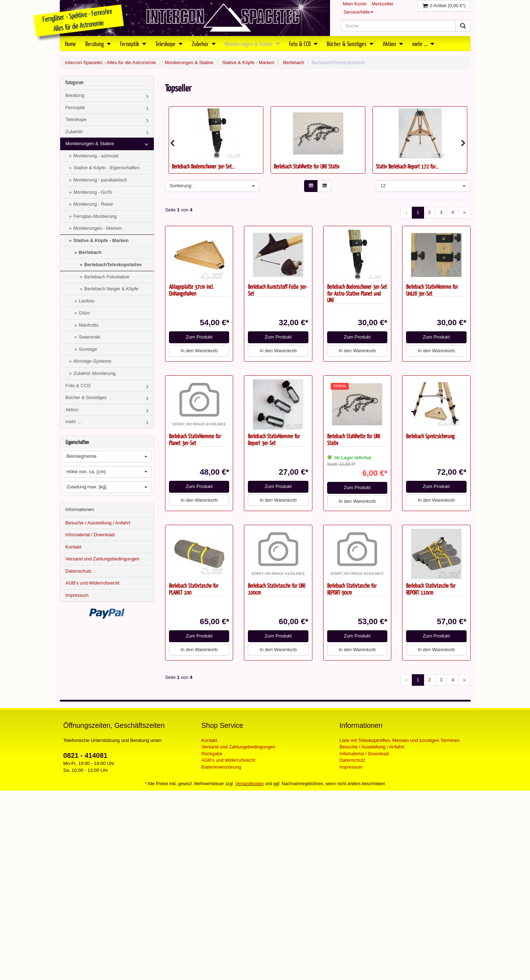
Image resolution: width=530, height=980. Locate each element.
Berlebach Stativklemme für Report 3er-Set (274, 439)
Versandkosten (250, 784)
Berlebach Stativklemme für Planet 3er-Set (195, 439)
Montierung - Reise (93, 204)
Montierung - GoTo (93, 192)
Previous (172, 143)
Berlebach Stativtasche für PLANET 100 (194, 589)
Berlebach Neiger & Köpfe (111, 289)
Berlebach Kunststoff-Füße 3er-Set (278, 290)
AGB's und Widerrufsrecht (93, 583)
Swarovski (90, 337)
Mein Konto (355, 4)
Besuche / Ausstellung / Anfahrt (98, 523)
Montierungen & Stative (252, 44)
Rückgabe (212, 754)
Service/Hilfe (359, 12)
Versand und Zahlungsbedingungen (103, 559)
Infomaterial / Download (90, 535)
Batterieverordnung (221, 767)
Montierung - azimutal (96, 156)
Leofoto (87, 301)
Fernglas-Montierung (95, 216)
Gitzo (84, 313)
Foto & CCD (303, 44)
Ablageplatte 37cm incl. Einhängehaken (191, 290)
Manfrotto (89, 325)
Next (463, 143)
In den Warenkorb (199, 351)
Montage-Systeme (93, 361)
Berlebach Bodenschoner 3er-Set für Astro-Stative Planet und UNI (357, 293)
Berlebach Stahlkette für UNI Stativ (307, 166)
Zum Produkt (199, 337)
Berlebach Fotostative (107, 277)
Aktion (393, 44)
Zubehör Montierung (95, 373)
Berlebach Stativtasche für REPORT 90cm (352, 589)
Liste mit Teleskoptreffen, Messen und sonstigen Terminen (400, 740)
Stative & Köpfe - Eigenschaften (107, 168)
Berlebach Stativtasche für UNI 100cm (277, 589)
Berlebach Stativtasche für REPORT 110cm (431, 589)
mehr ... (423, 44)
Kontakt (74, 547)
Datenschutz (79, 571)
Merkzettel (382, 4)
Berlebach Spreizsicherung (430, 436)
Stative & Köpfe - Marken (248, 62)
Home (70, 44)
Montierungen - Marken (98, 228)
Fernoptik (133, 44)
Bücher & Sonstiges (350, 44)
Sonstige (88, 349)
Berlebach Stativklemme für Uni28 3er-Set (432, 290)
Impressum (77, 595)
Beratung (98, 44)
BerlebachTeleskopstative (113, 265)
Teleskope (169, 44)
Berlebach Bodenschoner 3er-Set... (203, 166)
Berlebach (294, 62)
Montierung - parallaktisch (100, 180)
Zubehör (204, 44)
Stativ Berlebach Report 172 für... (407, 166)
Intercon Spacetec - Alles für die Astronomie (111, 62)
